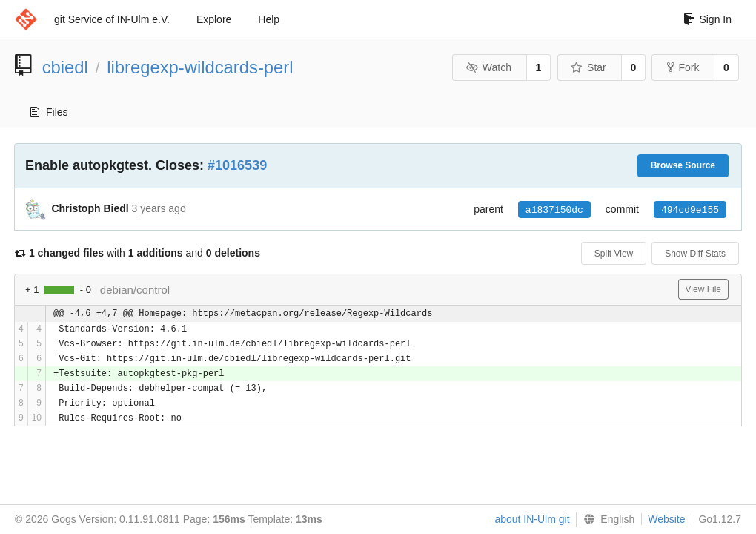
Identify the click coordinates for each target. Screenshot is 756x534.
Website (666, 519)
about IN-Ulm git (532, 519)
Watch (488, 67)
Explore (214, 19)
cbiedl (65, 67)
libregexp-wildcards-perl (200, 67)
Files (49, 112)
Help (269, 19)
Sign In (707, 19)
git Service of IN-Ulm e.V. (112, 19)
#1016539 (237, 165)
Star (588, 67)
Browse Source (683, 165)
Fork (683, 67)
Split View (614, 254)
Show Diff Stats (695, 254)
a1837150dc (554, 210)
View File (703, 289)
